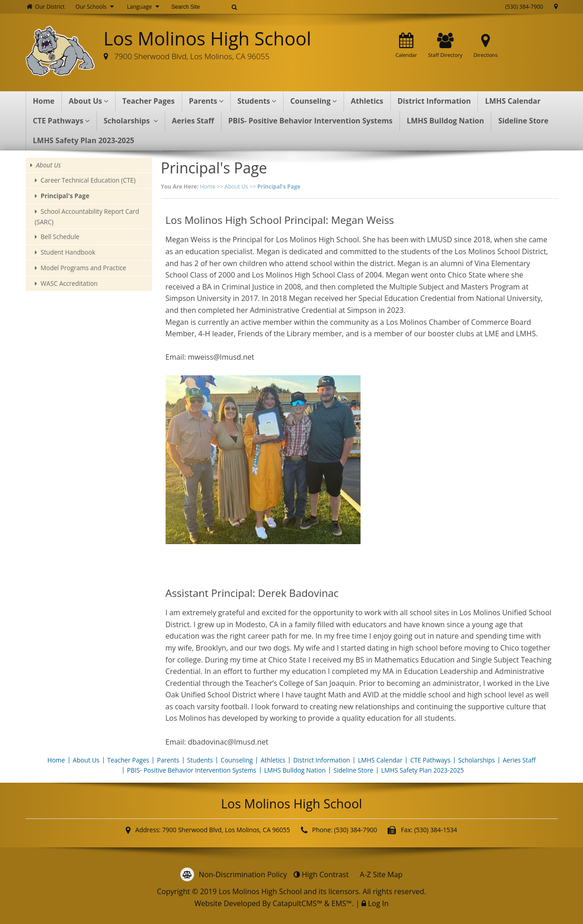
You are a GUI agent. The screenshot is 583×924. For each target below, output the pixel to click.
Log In (378, 903)
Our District (45, 7)
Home (44, 101)
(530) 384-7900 (524, 7)
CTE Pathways (61, 121)
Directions (486, 46)
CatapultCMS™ (297, 903)
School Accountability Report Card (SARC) (87, 217)
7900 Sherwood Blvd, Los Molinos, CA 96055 (192, 56)
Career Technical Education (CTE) (88, 180)
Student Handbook (68, 252)
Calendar (406, 46)
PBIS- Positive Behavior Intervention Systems (311, 121)
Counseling (314, 101)
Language (144, 7)
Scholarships (131, 121)
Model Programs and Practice (83, 268)
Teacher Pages (149, 101)
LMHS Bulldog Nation (446, 121)
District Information (434, 101)
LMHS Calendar (513, 101)
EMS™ (342, 903)
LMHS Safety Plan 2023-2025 (84, 140)
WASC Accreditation (69, 283)
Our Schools (96, 7)
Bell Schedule (60, 237)
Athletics (367, 101)
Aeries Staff (193, 121)
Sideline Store (523, 121)
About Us (89, 101)
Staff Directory (445, 46)
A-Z (381, 874)
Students (257, 101)
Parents (206, 101)
